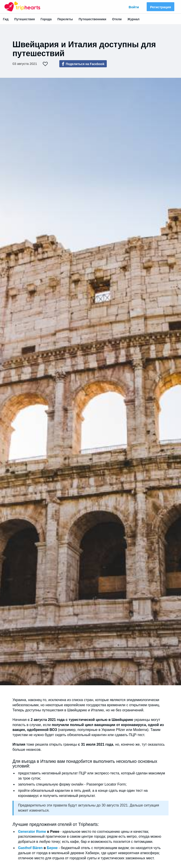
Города (46, 19)
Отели (117, 19)
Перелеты (65, 19)
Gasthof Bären (30, 848)
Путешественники (93, 19)
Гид (6, 19)
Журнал (134, 19)
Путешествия (25, 19)
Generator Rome (32, 832)
